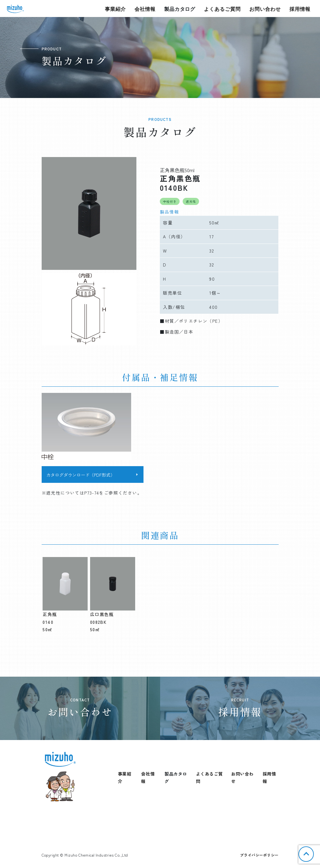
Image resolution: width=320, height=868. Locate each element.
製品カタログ (180, 9)
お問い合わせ (265, 9)
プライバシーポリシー (259, 855)
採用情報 (300, 9)
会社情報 (145, 9)
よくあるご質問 (222, 9)
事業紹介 (115, 9)
